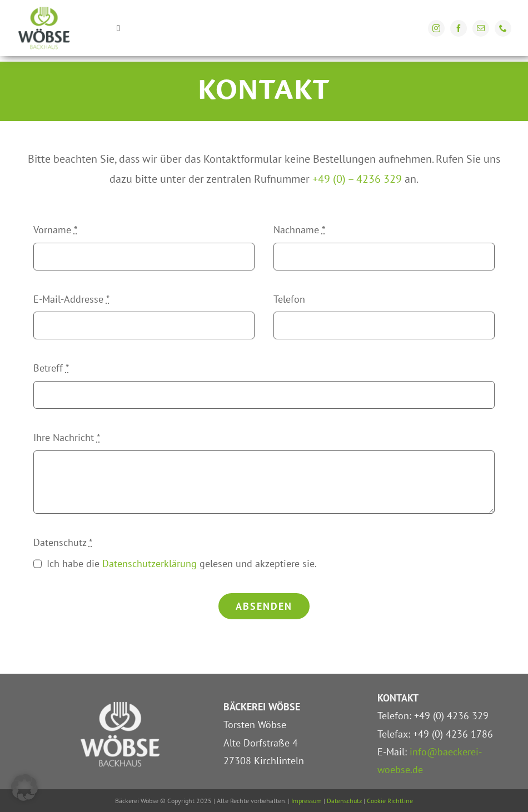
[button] (24, 788)
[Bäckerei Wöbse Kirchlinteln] (44, 10)
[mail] (481, 28)
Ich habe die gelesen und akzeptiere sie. (182, 563)
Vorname (55, 230)
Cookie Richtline (390, 801)
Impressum (307, 801)
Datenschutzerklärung (150, 563)
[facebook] (459, 28)
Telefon (289, 299)
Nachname (299, 230)
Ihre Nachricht (67, 437)
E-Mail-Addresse (71, 299)
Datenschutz (63, 542)
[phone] (503, 28)
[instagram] (436, 28)
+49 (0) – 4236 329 (358, 179)
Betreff (51, 368)
